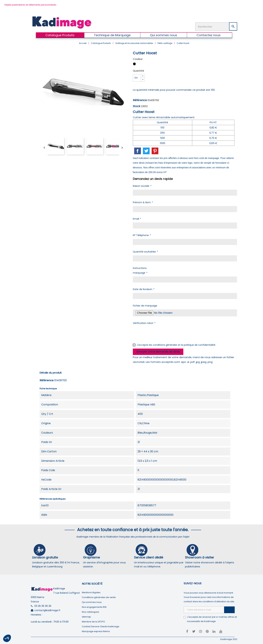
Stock (137, 106)
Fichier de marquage (145, 305)
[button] (7, 638)
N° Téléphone (142, 235)
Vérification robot (144, 323)
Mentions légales (91, 592)
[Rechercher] (216, 26)
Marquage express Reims (96, 631)
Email (137, 218)
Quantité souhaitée (145, 251)
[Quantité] (137, 77)
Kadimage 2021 (229, 639)
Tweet (146, 151)
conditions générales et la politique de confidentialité (184, 345)
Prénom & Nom (143, 202)
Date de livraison (143, 289)
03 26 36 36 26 (43, 606)
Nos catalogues (90, 612)
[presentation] (158, 333)
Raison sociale (142, 186)
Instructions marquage (140, 270)
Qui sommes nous (92, 602)
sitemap (86, 616)
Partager (138, 151)
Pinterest (155, 151)
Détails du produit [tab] (51, 372)
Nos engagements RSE (94, 607)
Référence (140, 100)
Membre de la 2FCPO (93, 621)
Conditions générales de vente (99, 597)
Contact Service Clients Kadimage (101, 626)
